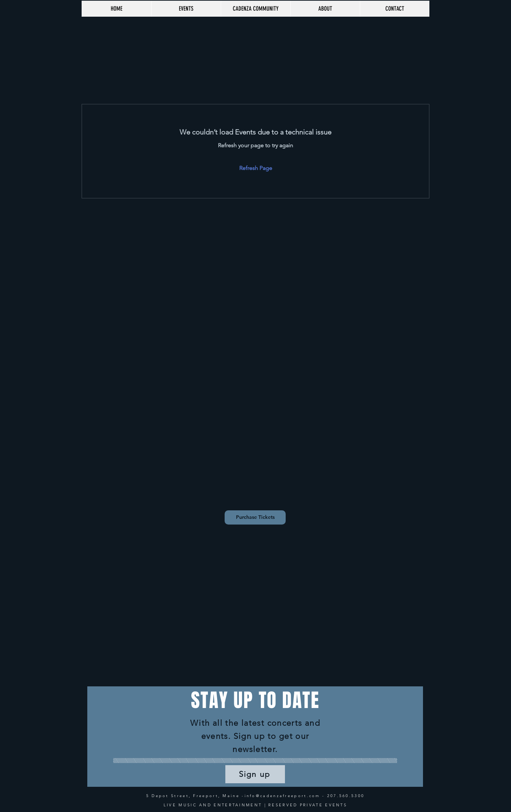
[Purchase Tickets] (255, 517)
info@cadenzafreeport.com (282, 796)
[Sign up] (255, 774)
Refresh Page (256, 168)
